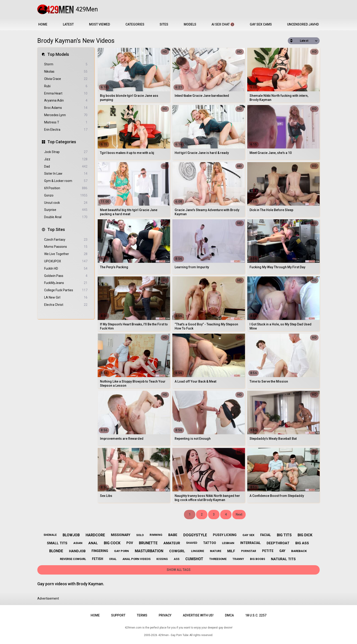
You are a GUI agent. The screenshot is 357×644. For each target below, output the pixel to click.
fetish (98, 559)
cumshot (194, 559)
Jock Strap (66, 152)
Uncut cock (66, 203)
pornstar (249, 551)
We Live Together (66, 254)
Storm (66, 64)
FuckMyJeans (66, 283)
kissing (162, 559)
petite (268, 551)
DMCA (229, 615)
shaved (192, 543)
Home (43, 24)
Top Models (58, 54)
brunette (148, 543)
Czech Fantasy (66, 240)
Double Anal (66, 217)
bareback (299, 551)
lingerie (198, 551)
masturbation (149, 551)
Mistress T (66, 122)
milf (231, 551)
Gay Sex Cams (261, 24)
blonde (56, 551)
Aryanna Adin (66, 101)
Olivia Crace (66, 79)
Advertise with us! (198, 615)
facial (266, 535)
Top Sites (56, 229)
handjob (77, 551)
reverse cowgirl (73, 559)
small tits (57, 543)
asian (78, 543)
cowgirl (177, 551)
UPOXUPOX (66, 261)
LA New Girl (66, 298)
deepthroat (278, 543)
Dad (66, 167)
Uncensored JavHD (303, 24)
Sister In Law (66, 174)
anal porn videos (136, 559)
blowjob (71, 535)
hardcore (95, 535)
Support (118, 615)
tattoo (210, 543)
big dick (305, 535)
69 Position (66, 188)
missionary (121, 535)
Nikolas (66, 72)
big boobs (258, 559)
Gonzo (66, 195)
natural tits (283, 559)
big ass (302, 543)
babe (173, 535)
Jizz (66, 159)
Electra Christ (66, 305)
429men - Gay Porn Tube (173, 635)
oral (113, 559)
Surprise (66, 210)
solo (140, 535)
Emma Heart (66, 93)
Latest (68, 24)
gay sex (248, 535)
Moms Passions (66, 247)
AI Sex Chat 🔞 (223, 24)
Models (190, 24)
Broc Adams (66, 108)
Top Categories (62, 142)
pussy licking (225, 535)
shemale (50, 535)
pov (130, 543)
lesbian (228, 543)
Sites (164, 24)
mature (216, 551)
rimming (156, 535)
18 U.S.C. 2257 (256, 615)
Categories (135, 24)
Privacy (165, 615)
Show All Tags (179, 570)
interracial (250, 543)
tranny (238, 559)
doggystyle (195, 535)
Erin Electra (66, 130)
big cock (112, 543)
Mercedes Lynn (66, 115)
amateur (172, 543)
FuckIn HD (66, 269)
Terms (142, 615)
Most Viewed (99, 24)
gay (282, 551)
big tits (284, 535)
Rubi (66, 86)
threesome (218, 559)
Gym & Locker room (66, 181)
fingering (100, 551)
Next (239, 514)
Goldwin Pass (66, 276)
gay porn (121, 551)
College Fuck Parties (66, 290)
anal (93, 543)
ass (177, 559)
